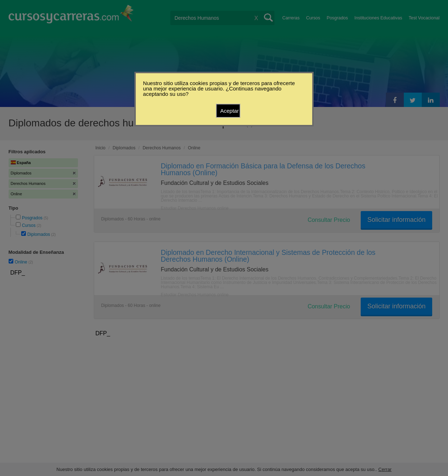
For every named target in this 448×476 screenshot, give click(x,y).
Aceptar (230, 111)
